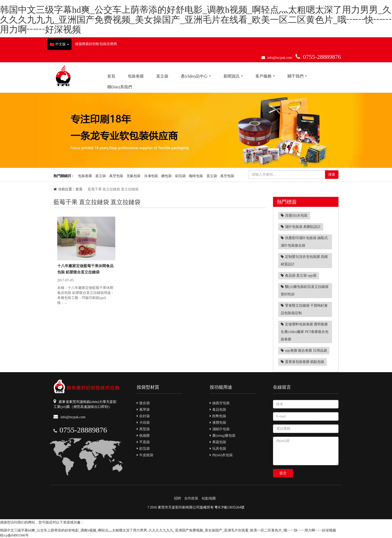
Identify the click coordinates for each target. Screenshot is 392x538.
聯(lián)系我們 (120, 87)
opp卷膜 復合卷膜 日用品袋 (304, 351)
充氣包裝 (133, 176)
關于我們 (297, 76)
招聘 (177, 498)
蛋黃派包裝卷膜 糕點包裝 (303, 362)
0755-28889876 (322, 57)
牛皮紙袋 (145, 455)
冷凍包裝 (151, 176)
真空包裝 (116, 176)
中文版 (59, 44)
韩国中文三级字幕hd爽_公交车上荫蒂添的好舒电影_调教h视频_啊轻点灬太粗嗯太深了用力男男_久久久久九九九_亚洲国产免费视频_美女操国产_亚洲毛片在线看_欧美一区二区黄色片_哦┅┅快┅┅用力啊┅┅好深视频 (196, 20)
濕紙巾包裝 (220, 429)
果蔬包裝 (218, 442)
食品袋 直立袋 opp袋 (299, 276)
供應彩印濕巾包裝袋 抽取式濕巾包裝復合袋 (304, 242)
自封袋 (143, 416)
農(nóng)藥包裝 (223, 436)
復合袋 (143, 403)
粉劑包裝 (218, 416)
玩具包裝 (218, 449)
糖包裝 (166, 176)
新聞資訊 (233, 76)
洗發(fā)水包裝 (294, 215)
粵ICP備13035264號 (229, 507)
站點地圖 (209, 498)
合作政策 (191, 498)
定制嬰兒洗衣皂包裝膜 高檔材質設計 (304, 260)
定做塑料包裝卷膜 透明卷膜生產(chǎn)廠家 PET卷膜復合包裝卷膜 (305, 332)
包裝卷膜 (136, 76)
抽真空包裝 (220, 403)
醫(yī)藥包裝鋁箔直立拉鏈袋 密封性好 (305, 291)
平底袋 (143, 442)
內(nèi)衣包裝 (221, 455)
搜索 (332, 174)
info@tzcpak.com (280, 58)
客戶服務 (265, 76)
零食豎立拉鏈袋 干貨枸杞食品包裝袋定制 (304, 309)
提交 (283, 473)
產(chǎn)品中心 (196, 76)
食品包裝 (218, 410)
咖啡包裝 (196, 176)
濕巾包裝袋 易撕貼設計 (301, 227)
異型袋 (143, 429)
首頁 (111, 76)
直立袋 (162, 76)
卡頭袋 (143, 423)
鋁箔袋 (180, 176)
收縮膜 (143, 436)
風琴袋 (143, 410)
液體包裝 (218, 423)
